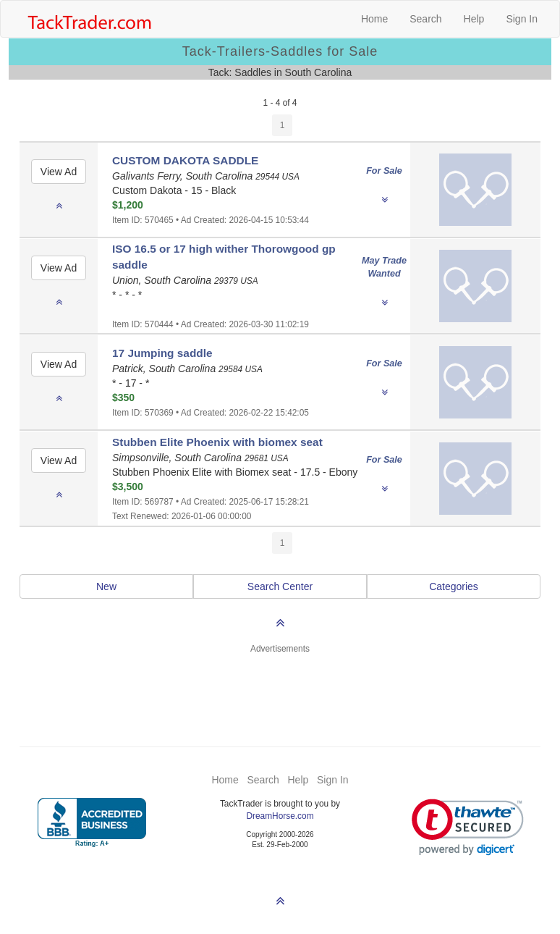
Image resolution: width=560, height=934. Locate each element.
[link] (468, 827)
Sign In (522, 19)
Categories (454, 586)
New (106, 586)
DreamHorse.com (280, 816)
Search (425, 19)
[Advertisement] (280, 691)
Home (374, 19)
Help (474, 19)
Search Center (280, 586)
